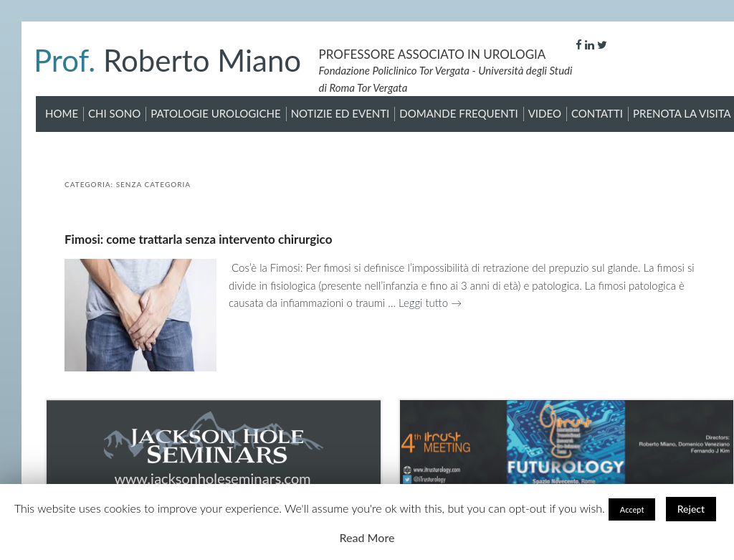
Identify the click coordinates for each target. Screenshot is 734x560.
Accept (632, 509)
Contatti (597, 113)
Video (545, 113)
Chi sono (114, 113)
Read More (367, 537)
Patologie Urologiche (215, 113)
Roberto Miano (167, 60)
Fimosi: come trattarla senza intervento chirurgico (198, 239)
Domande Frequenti (458, 113)
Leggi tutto (430, 303)
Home (62, 113)
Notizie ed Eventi (340, 113)
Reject (691, 509)
